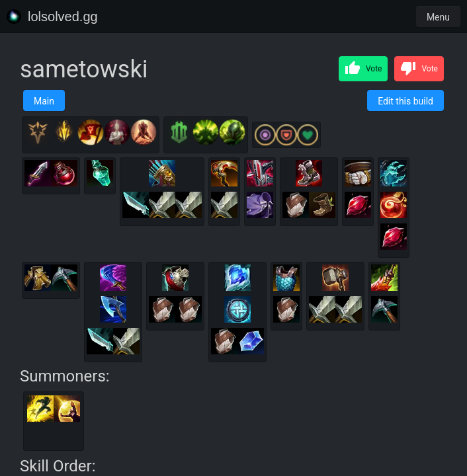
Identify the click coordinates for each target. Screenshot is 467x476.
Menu (438, 17)
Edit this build (405, 101)
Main (44, 101)
